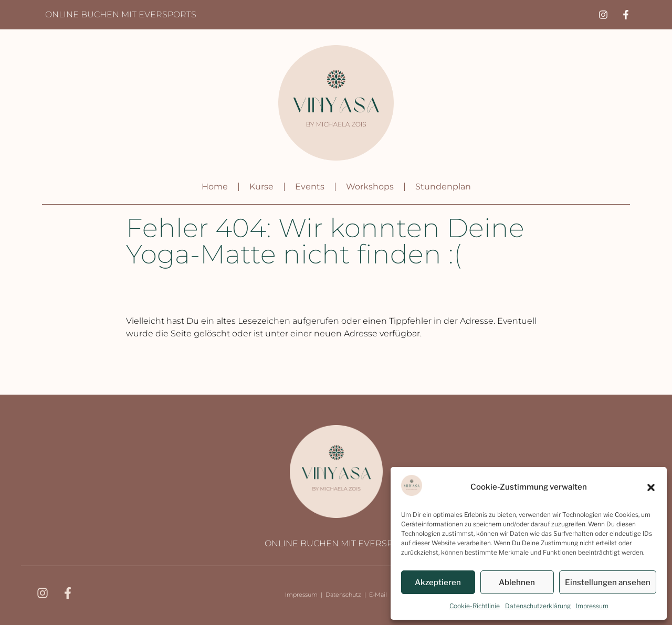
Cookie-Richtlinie (475, 606)
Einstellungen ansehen (608, 582)
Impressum (592, 606)
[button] (651, 488)
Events (310, 187)
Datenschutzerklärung (538, 606)
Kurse (261, 187)
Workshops (370, 187)
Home (215, 187)
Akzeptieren (438, 582)
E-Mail (378, 595)
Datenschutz (343, 595)
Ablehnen (517, 582)
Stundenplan (443, 187)
